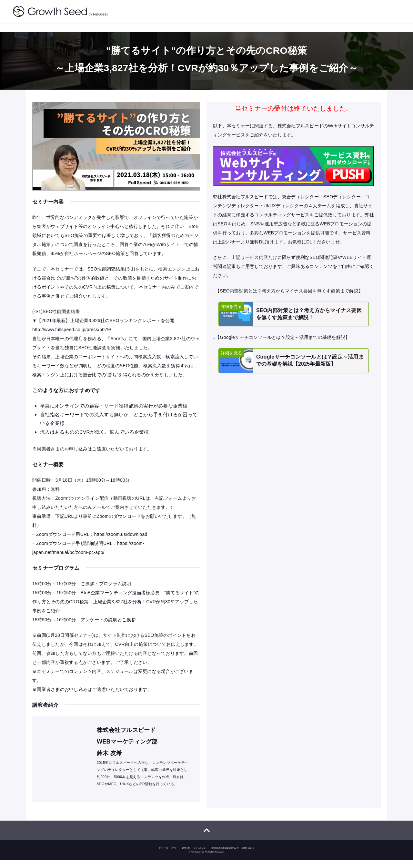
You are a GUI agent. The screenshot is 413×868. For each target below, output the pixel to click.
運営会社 (186, 856)
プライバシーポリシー (169, 856)
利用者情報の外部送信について (225, 856)
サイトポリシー (200, 856)
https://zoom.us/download (121, 540)
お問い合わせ (248, 856)
